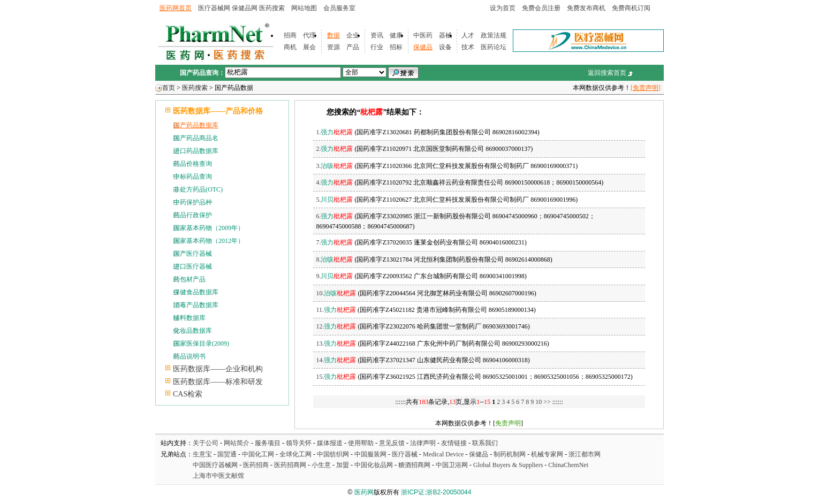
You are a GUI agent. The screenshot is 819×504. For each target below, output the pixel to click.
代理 (309, 35)
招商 (290, 35)
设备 (445, 47)
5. (334, 200)
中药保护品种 (193, 202)
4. (334, 182)
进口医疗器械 (193, 266)
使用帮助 (361, 443)
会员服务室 (339, 8)
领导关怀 (299, 443)
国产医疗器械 (193, 254)
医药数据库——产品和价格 (218, 111)
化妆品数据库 (193, 331)
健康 (396, 35)
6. (334, 216)
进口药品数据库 (196, 151)
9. (334, 276)
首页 (169, 88)
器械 (445, 35)
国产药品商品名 (196, 138)
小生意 (321, 465)
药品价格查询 (193, 164)
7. (334, 242)
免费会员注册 (541, 8)
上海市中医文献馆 (218, 476)
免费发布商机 (586, 8)
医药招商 (256, 465)
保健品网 (245, 8)
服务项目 (268, 443)
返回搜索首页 (607, 73)
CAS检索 (188, 394)
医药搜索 (272, 8)
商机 (290, 47)
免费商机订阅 (631, 8)
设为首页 (503, 8)
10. (336, 293)
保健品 (423, 47)
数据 (333, 35)
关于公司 (206, 443)
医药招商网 (290, 465)
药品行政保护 (193, 215)
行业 (377, 47)
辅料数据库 (189, 318)
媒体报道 (330, 443)
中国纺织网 (333, 454)
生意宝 (202, 454)
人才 (468, 35)
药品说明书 (189, 356)
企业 (353, 35)
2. (334, 149)
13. (336, 343)
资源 (333, 47)
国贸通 (227, 454)
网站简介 (237, 443)
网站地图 (304, 8)
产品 (353, 47)
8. (334, 259)
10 (539, 402)
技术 (468, 47)
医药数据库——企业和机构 (218, 369)
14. (336, 360)
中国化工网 (258, 454)
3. (334, 166)
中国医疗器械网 (215, 465)
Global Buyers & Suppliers (508, 465)
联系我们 (485, 443)
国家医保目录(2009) (201, 343)
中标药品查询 (193, 177)
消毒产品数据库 (196, 305)
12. (336, 326)
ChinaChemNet (568, 465)
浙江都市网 (585, 454)
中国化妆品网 (374, 465)
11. (336, 310)
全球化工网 (295, 454)
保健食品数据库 (196, 292)
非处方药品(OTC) (198, 189)
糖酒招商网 (414, 465)
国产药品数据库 (196, 125)
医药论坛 (494, 47)
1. (334, 132)
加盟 (343, 465)
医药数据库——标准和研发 (218, 382)
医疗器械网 (214, 8)
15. (336, 377)
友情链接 (454, 443)
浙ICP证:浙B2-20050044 (436, 492)
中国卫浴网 (453, 465)
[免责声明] (646, 88)
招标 (396, 47)
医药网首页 (176, 8)
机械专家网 (547, 454)
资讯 (377, 35)
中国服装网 (370, 454)
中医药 (423, 35)
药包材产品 (189, 279)
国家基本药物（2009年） (209, 228)
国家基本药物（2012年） (209, 241)
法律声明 (423, 443)
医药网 (364, 492)
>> (548, 402)
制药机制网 (510, 454)
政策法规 (494, 35)
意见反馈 (392, 443)
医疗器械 (405, 454)
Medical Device (443, 454)
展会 (309, 47)
